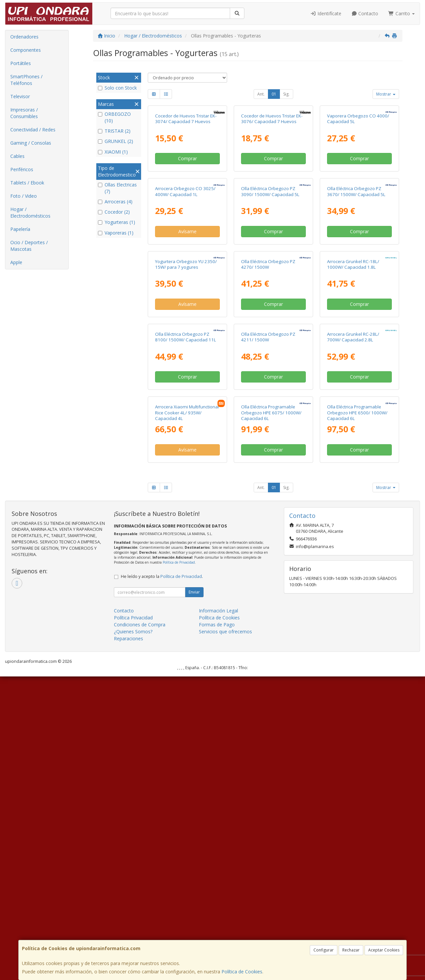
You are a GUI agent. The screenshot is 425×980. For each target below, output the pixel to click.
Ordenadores (24, 37)
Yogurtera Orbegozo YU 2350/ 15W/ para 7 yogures (186, 446)
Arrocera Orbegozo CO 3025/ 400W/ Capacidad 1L (185, 313)
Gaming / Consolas (31, 143)
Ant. (261, 94)
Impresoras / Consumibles (24, 113)
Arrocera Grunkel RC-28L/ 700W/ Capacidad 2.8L (353, 580)
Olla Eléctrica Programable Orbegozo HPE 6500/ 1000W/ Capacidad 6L (357, 716)
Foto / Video (24, 196)
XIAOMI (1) (113, 152)
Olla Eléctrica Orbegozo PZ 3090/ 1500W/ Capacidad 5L (270, 313)
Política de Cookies (242, 972)
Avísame (187, 353)
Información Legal (218, 914)
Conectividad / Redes (33, 130)
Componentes (26, 50)
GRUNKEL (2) (116, 141)
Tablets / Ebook (27, 183)
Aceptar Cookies (384, 950)
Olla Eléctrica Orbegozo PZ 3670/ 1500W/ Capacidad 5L (356, 313)
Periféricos (22, 169)
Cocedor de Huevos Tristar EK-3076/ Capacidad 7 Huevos (272, 179)
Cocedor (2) (114, 212)
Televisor (20, 96)
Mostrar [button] (386, 94)
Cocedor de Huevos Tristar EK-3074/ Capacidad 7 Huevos (186, 179)
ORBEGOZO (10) (114, 117)
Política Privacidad (133, 921)
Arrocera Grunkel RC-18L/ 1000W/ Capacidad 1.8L (353, 446)
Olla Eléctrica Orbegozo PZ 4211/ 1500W (268, 580)
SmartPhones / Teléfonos (26, 80)
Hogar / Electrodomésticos (30, 212)
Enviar (194, 896)
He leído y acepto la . (162, 880)
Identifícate (326, 13)
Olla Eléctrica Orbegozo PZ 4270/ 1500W (268, 446)
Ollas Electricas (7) (117, 188)
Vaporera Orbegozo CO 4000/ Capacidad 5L (358, 179)
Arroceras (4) (115, 202)
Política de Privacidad (179, 866)
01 (274, 94)
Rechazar (351, 950)
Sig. (286, 94)
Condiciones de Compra (140, 928)
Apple (16, 262)
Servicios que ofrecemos (225, 935)
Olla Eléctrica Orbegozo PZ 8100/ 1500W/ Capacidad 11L (186, 580)
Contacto (365, 13)
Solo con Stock (117, 88)
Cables (17, 156)
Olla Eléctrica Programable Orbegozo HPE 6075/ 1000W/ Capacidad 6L (271, 716)
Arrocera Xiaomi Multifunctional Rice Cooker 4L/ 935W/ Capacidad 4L (187, 716)
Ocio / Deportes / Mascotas (29, 246)
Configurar (324, 950)
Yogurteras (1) (117, 222)
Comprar (187, 219)
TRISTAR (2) (114, 131)
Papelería (20, 229)
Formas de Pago (217, 928)
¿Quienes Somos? (133, 935)
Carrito (401, 13)
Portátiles (21, 63)
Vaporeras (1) (116, 233)
